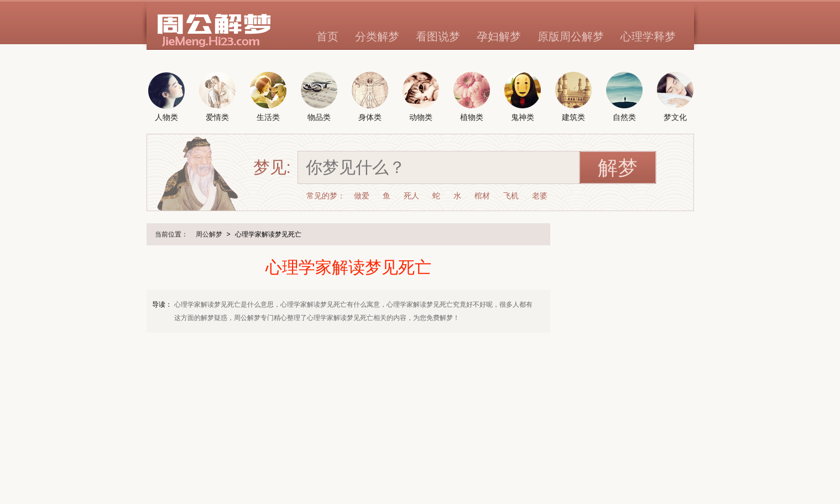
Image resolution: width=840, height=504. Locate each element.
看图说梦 (438, 36)
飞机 (511, 196)
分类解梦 (377, 36)
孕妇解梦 (499, 36)
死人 (411, 196)
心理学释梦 (648, 36)
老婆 (540, 196)
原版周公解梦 (571, 36)
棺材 (482, 196)
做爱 (362, 196)
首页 (327, 36)
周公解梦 (209, 234)
